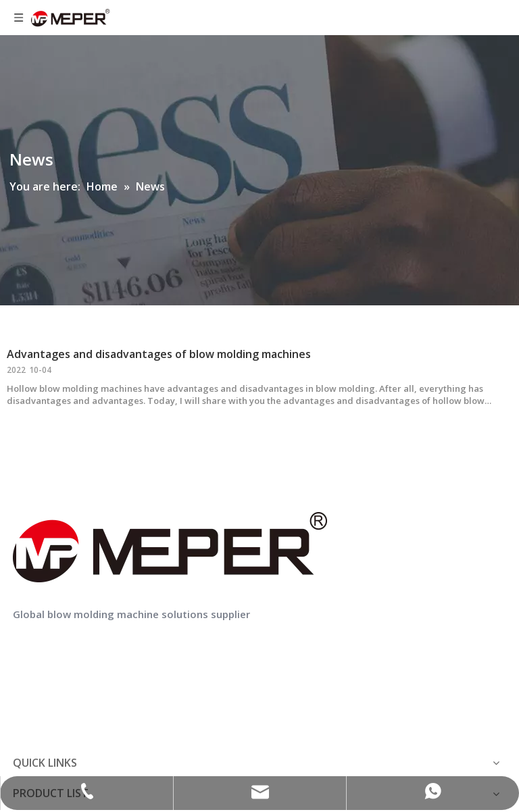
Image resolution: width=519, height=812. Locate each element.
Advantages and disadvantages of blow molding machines (159, 354)
